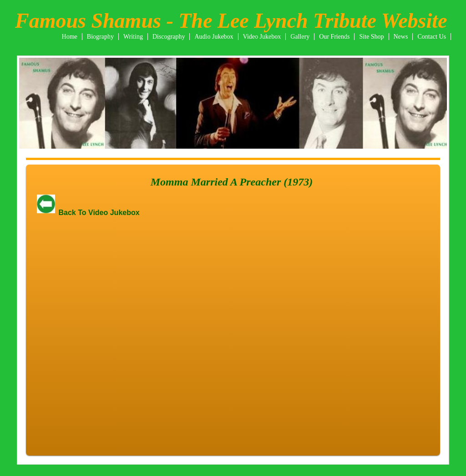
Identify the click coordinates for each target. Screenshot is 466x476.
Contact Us (432, 37)
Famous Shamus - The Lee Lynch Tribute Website (231, 21)
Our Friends (334, 37)
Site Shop (371, 37)
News (401, 37)
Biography (100, 37)
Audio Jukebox (214, 37)
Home (70, 37)
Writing (133, 37)
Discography (169, 37)
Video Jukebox (262, 37)
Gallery (300, 37)
